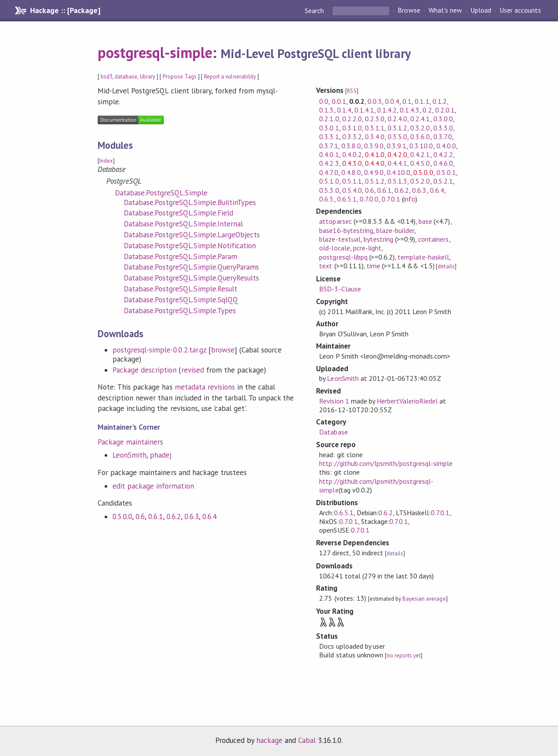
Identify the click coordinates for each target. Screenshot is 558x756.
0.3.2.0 (420, 128)
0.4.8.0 (351, 172)
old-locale (334, 248)
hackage (269, 740)
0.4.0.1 (329, 154)
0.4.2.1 (420, 154)
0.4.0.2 (352, 154)
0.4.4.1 (397, 163)
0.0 (324, 101)
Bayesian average (424, 599)
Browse (409, 10)
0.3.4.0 (375, 137)
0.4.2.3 (329, 163)
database (126, 77)
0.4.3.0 (352, 163)
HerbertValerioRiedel (407, 401)
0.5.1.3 (397, 181)
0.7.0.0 (369, 199)
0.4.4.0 (375, 163)
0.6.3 (192, 517)
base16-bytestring (346, 230)
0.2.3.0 (375, 119)
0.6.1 (155, 517)
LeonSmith (129, 455)
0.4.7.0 (328, 172)
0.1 (407, 101)
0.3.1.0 (352, 128)
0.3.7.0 (443, 137)
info (410, 199)
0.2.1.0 (329, 119)
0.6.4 (209, 517)
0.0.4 (392, 101)
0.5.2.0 (420, 181)
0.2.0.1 (445, 110)
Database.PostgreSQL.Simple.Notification (190, 246)
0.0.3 (375, 101)
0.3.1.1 (375, 128)
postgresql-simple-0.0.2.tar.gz (159, 350)
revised (193, 370)
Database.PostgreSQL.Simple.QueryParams (191, 267)
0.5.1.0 (329, 181)
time (373, 266)
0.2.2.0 (352, 119)
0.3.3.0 (443, 128)
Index (106, 161)
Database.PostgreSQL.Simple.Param (180, 257)
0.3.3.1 (329, 137)
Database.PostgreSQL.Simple (161, 193)
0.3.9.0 (374, 146)
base (425, 221)
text (326, 266)
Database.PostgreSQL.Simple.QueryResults (191, 278)
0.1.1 (422, 101)
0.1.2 (440, 101)
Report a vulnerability (230, 77)
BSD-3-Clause (340, 289)
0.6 (140, 517)
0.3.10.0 (421, 146)
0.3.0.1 (329, 128)
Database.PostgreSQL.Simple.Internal (183, 224)
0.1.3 (326, 110)
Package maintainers (130, 442)
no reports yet (404, 655)
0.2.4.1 (420, 119)
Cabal (307, 740)
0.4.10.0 (398, 172)
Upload (481, 10)
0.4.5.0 (420, 163)
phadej (161, 455)
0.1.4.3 (410, 110)
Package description (145, 370)
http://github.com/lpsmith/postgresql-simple (386, 463)
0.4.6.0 (443, 163)
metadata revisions (205, 387)
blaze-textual (340, 239)
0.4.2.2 (443, 154)
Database (333, 432)
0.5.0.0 (122, 517)
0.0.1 (339, 101)
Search (315, 10)
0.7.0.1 (391, 199)
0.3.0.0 (443, 119)
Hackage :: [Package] (65, 10)
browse (223, 350)
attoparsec (335, 221)
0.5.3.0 (329, 190)
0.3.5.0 (397, 137)
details (446, 266)
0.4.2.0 (397, 154)
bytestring (378, 239)
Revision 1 (334, 401)
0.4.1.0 (375, 154)
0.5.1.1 (352, 181)
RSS (352, 91)
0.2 (427, 110)
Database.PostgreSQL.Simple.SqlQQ (181, 300)
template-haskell (423, 257)
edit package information (153, 486)
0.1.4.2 (387, 110)
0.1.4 (344, 110)
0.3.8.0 (351, 146)
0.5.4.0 (352, 190)
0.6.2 (174, 517)
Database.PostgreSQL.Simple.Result (180, 289)
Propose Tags (180, 77)
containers (433, 239)
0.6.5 (326, 199)
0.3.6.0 (420, 137)
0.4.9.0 (374, 172)
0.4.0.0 (446, 146)
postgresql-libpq (343, 257)
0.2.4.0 (397, 119)
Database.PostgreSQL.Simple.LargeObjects (192, 235)
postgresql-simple (155, 52)
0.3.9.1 (396, 146)
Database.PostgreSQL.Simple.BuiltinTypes (190, 202)
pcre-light (367, 248)
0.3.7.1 (328, 146)
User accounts (520, 10)
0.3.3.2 (352, 137)
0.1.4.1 (364, 110)
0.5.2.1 (443, 181)
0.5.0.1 (446, 172)
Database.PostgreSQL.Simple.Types (180, 311)
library (148, 77)
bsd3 (107, 77)
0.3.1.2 (397, 128)
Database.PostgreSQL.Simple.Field (179, 213)
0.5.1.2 (375, 181)
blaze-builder (395, 230)
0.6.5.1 (347, 199)
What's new (445, 10)
